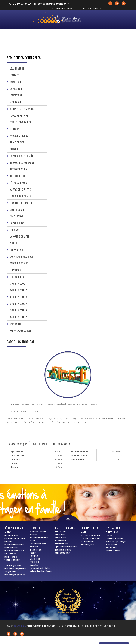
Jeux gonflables (10, 571)
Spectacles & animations (113, 530)
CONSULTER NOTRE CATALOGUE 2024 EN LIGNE (77, 9)
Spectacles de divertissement (66, 546)
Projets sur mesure (66, 528)
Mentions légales (11, 557)
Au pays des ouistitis (21, 189)
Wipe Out (14, 243)
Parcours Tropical (20, 136)
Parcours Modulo (19, 263)
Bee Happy (15, 129)
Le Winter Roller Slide (21, 203)
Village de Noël (61, 537)
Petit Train (34, 556)
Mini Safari (15, 102)
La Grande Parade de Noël (90, 538)
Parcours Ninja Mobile (38, 544)
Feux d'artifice (111, 547)
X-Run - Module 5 (18, 317)
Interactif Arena (18, 169)
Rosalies (33, 553)
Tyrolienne (34, 546)
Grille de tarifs (40, 444)
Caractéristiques (18, 444)
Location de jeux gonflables (15, 575)
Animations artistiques (115, 538)
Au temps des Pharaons (22, 109)
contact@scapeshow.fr (53, 4)
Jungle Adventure (19, 116)
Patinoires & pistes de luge (40, 568)
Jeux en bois (34, 562)
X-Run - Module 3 (18, 290)
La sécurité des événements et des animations (15, 546)
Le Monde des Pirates (20, 196)
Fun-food (33, 534)
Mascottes (34, 565)
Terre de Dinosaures (20, 122)
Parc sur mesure (62, 544)
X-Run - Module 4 (19, 304)
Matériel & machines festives (41, 571)
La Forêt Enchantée (19, 237)
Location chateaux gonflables (15, 568)
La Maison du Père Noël (21, 156)
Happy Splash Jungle (20, 331)
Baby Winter (16, 324)
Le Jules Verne (17, 69)
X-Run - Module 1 (18, 284)
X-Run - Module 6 (18, 310)
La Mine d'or (16, 89)
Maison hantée (61, 541)
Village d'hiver (61, 534)
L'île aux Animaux (18, 183)
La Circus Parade (87, 541)
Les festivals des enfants (90, 535)
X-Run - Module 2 (18, 297)
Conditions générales (12, 560)
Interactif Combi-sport (22, 163)
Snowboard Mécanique (21, 257)
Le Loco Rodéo (17, 277)
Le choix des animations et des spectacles (14, 552)
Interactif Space (18, 176)
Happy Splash (17, 250)
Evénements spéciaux (63, 550)
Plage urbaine (60, 531)
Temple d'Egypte (18, 216)
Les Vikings (15, 270)
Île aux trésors (18, 142)
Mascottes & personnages (116, 541)
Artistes (109, 535)
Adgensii (71, 626)
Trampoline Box (36, 550)
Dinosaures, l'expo (88, 544)
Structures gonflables (13, 565)
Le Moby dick (16, 95)
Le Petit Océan (17, 210)
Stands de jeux (35, 559)
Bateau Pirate (17, 149)
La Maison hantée (18, 223)
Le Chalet (14, 75)
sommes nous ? (12, 535)
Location (35, 528)
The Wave (14, 230)
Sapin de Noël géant (63, 553)
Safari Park (16, 82)
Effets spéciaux (112, 544)
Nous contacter (62, 444)
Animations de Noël (113, 551)
